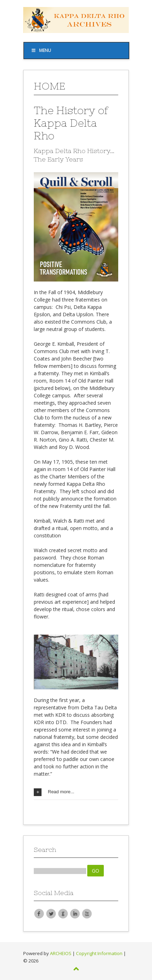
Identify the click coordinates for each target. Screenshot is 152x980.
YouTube (87, 913)
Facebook (39, 913)
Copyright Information (99, 953)
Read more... (54, 792)
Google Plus (63, 913)
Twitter (51, 913)
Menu (41, 50)
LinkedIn (75, 913)
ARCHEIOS (61, 953)
